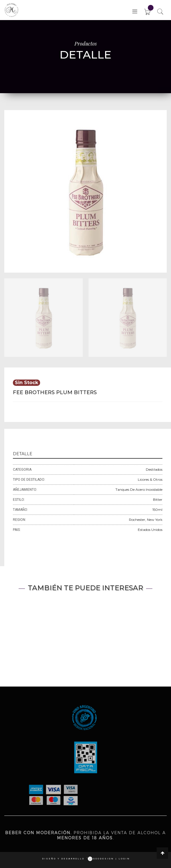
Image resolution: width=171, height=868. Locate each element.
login (124, 859)
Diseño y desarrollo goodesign (78, 859)
